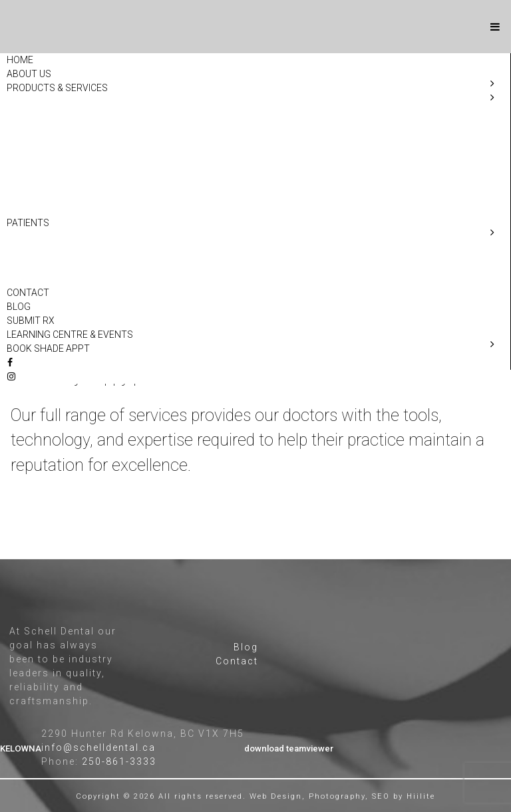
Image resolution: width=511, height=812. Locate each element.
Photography (337, 796)
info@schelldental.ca (98, 747)
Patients (28, 223)
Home (20, 60)
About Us (29, 74)
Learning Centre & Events (70, 335)
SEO (381, 796)
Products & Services (57, 88)
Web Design (276, 796)
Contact (28, 293)
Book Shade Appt (48, 348)
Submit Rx (31, 321)
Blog (19, 307)
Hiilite (421, 796)
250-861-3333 (119, 761)
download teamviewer (289, 748)
